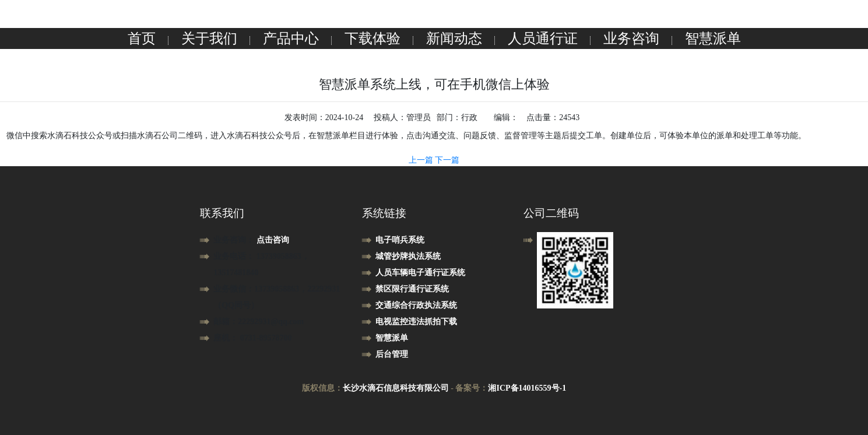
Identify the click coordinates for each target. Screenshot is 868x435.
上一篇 (422, 160)
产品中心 (291, 38)
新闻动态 (454, 38)
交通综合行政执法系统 (416, 305)
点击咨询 (273, 240)
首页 (142, 38)
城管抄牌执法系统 (408, 256)
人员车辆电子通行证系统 (420, 273)
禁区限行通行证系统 (412, 289)
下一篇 (447, 160)
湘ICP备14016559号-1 (527, 388)
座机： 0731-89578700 (252, 338)
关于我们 (209, 38)
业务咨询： (235, 240)
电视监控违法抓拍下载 (416, 322)
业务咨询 (631, 38)
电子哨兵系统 (400, 240)
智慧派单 (713, 38)
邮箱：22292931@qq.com (259, 322)
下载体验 (372, 38)
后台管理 (392, 354)
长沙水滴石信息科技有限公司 (396, 388)
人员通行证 (543, 38)
